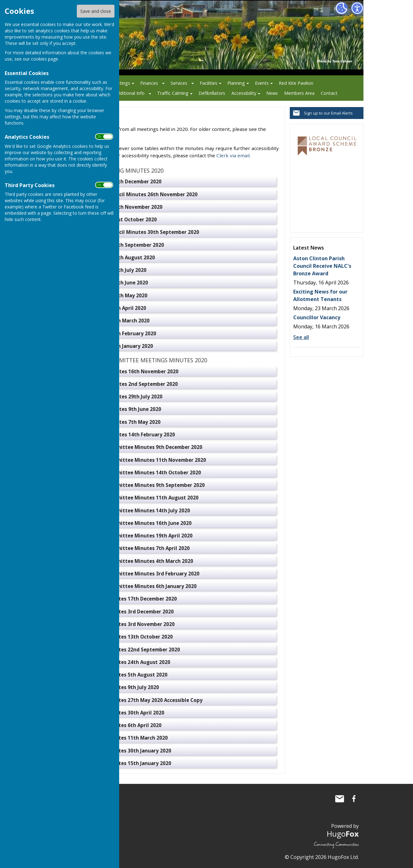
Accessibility (244, 93)
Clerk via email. (233, 155)
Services (179, 83)
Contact (329, 93)
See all (301, 337)
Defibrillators (212, 93)
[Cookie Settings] (342, 8)
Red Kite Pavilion (296, 83)
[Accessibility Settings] (357, 8)
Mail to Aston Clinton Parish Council (340, 799)
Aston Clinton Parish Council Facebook (354, 799)
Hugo (343, 834)
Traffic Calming (173, 93)
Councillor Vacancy (317, 317)
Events (262, 83)
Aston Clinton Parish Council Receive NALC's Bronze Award (322, 266)
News (272, 93)
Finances (149, 83)
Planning (236, 83)
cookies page (45, 59)
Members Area (299, 93)
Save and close (96, 11)
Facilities (209, 83)
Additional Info (129, 93)
